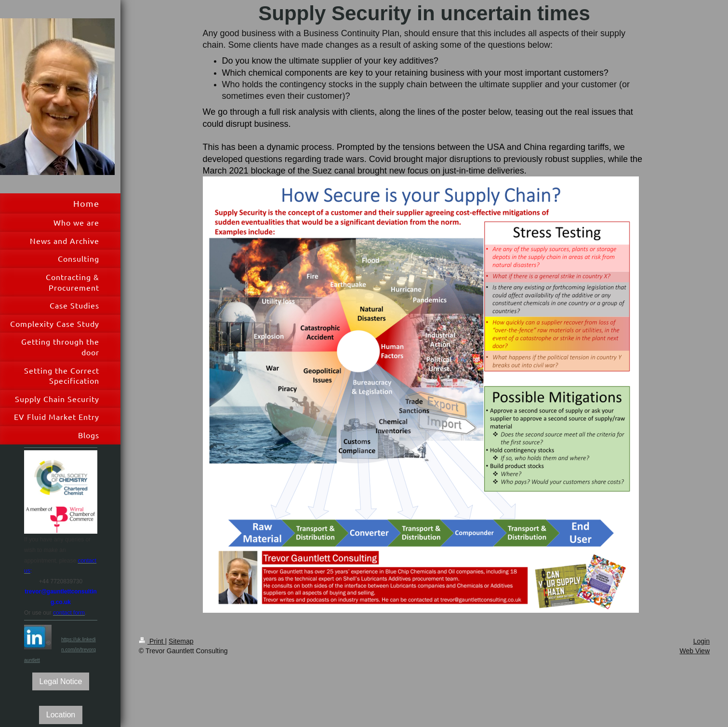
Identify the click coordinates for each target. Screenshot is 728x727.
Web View (695, 651)
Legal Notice (61, 681)
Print (152, 641)
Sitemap (181, 641)
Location (61, 715)
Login (702, 641)
